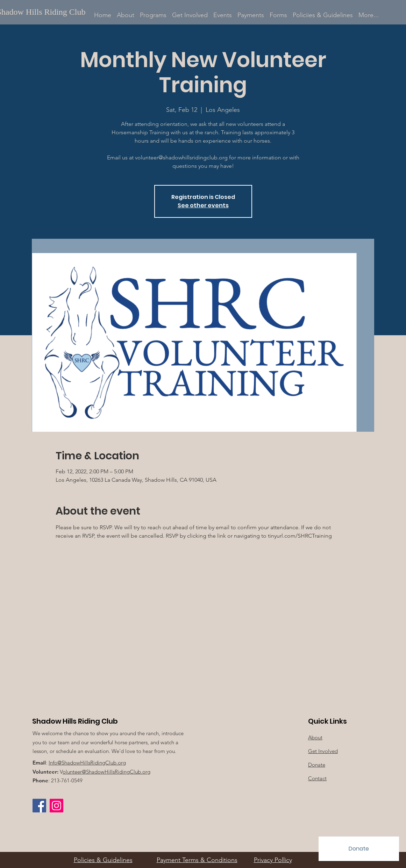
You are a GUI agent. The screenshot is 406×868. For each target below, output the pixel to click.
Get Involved (323, 751)
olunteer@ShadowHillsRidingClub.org (106, 772)
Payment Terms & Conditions (197, 860)
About (315, 737)
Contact (317, 778)
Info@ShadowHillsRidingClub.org (87, 763)
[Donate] (359, 849)
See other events (203, 205)
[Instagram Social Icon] (56, 806)
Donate (317, 765)
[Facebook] (39, 806)
